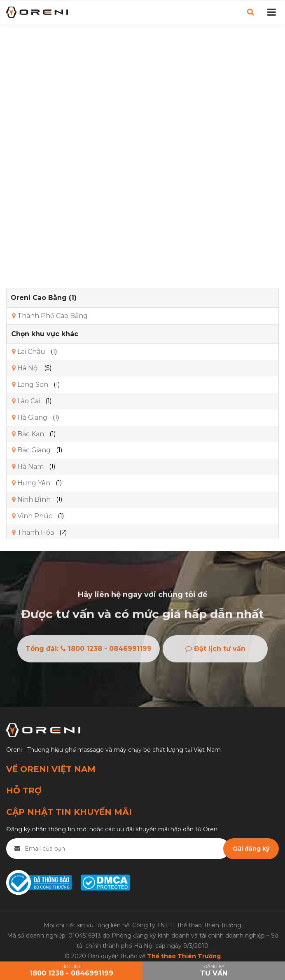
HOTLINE (71, 971)
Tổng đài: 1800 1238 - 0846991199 (89, 651)
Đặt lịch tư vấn (215, 651)
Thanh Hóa (33, 532)
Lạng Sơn (30, 385)
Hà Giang (30, 417)
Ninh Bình (31, 499)
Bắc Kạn (28, 434)
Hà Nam (28, 467)
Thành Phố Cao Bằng (50, 316)
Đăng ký (214, 971)
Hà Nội (25, 368)
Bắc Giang (31, 450)
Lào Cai (26, 401)
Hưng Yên (31, 483)
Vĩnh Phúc (32, 516)
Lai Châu (29, 352)
